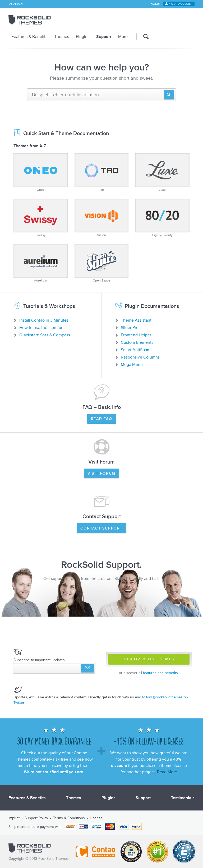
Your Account (181, 4)
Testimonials (183, 798)
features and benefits (160, 673)
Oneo (41, 172)
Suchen (169, 95)
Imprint (14, 818)
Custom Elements (137, 342)
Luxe (162, 172)
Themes (62, 37)
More (123, 37)
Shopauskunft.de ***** (184, 852)
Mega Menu (132, 365)
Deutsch (16, 4)
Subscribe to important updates (39, 660)
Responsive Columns (140, 357)
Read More (167, 772)
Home (155, 4)
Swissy (41, 218)
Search (142, 37)
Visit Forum (101, 474)
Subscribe (88, 668)
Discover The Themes (149, 659)
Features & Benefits (29, 37)
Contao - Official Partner (95, 852)
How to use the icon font (42, 328)
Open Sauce (102, 263)
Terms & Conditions (69, 818)
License (96, 818)
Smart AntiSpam (136, 350)
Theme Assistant (136, 320)
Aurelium (41, 263)
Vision (102, 218)
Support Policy (36, 818)
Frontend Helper (136, 335)
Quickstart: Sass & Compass (45, 335)
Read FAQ (102, 419)
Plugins (83, 37)
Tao (102, 172)
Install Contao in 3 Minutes (44, 320)
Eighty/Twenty (162, 218)
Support (104, 37)
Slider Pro (130, 328)
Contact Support (101, 528)
